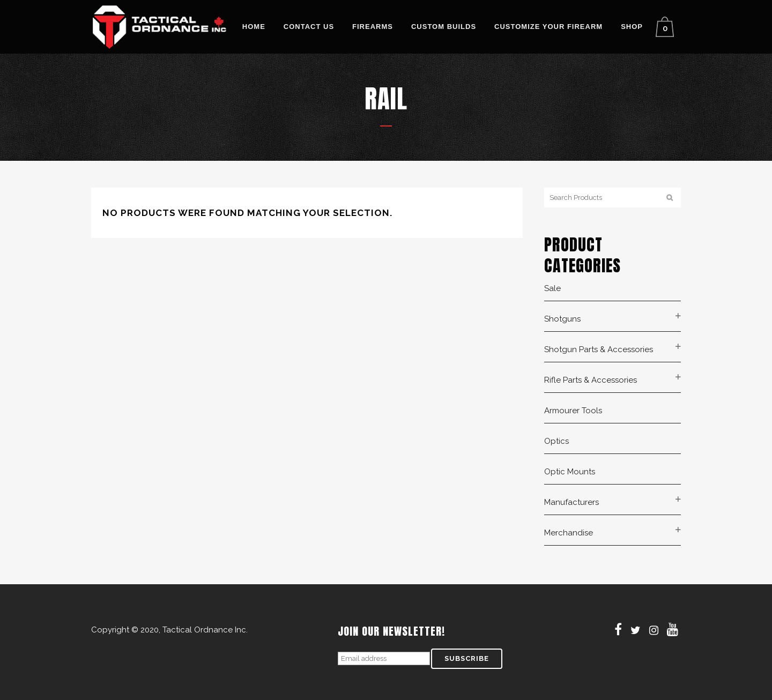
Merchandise (569, 533)
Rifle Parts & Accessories (591, 380)
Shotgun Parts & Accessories (599, 349)
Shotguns (562, 319)
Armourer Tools (573, 411)
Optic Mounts (570, 472)
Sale (552, 288)
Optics (556, 441)
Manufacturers (571, 502)
